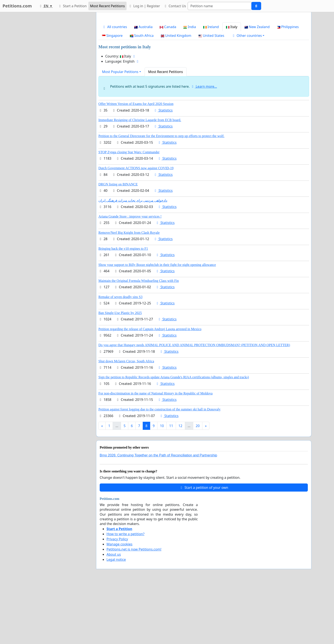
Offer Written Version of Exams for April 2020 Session (136, 163)
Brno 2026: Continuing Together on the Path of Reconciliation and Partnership (158, 515)
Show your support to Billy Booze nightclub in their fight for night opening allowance (157, 324)
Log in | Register (144, 6)
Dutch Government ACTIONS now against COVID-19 (136, 228)
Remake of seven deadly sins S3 (120, 356)
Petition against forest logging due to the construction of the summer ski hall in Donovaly (159, 469)
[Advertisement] (204, 49)
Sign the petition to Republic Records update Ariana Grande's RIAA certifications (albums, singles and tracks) (174, 437)
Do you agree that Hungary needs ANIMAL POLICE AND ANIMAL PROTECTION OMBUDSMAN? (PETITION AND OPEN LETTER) (194, 405)
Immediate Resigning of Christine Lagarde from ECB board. (140, 180)
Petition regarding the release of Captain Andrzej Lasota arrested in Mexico (150, 389)
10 (162, 485)
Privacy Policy (117, 599)
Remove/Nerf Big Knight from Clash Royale (129, 292)
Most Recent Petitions (107, 6)
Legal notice (116, 619)
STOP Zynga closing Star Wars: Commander (129, 212)
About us (114, 614)
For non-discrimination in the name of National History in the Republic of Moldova (155, 453)
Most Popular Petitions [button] (120, 131)
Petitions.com (17, 6)
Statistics (163, 170)
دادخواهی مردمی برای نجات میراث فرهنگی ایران (133, 260)
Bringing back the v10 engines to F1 (123, 308)
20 (198, 485)
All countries (114, 86)
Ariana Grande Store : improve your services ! (130, 276)
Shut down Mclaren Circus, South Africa (126, 421)
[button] (248, 95)
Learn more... (204, 146)
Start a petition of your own (204, 547)
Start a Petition (72, 6)
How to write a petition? (125, 594)
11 (171, 485)
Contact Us (175, 6)
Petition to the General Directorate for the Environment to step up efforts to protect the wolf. (161, 196)
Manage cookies (119, 604)
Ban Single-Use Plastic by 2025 (120, 372)
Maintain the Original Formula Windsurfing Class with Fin (139, 340)
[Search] (220, 6)
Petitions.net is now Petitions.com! (134, 609)
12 (180, 485)
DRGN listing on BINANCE (118, 244)
